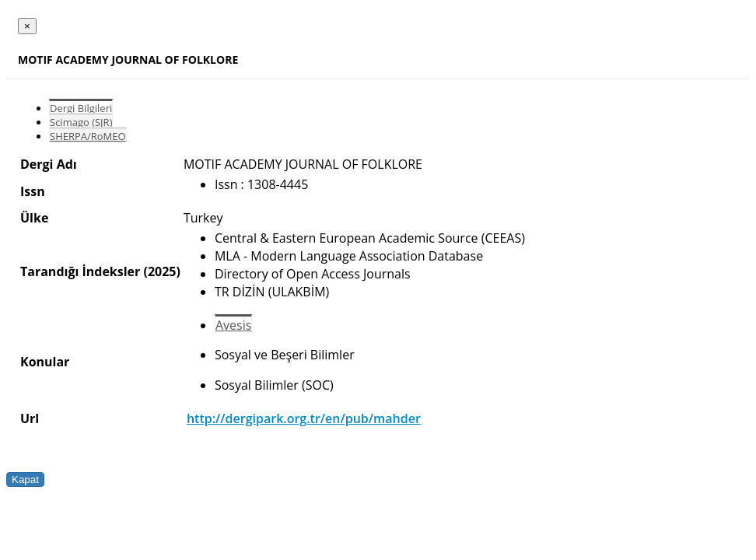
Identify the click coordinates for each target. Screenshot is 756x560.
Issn (33, 191)
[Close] (27, 26)
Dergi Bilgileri (81, 108)
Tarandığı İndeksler (80, 271)
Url (30, 418)
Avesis (233, 325)
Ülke (34, 218)
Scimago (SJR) (81, 122)
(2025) (161, 271)
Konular (45, 362)
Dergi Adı (49, 164)
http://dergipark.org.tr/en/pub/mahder (304, 418)
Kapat (25, 479)
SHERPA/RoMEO (88, 136)
